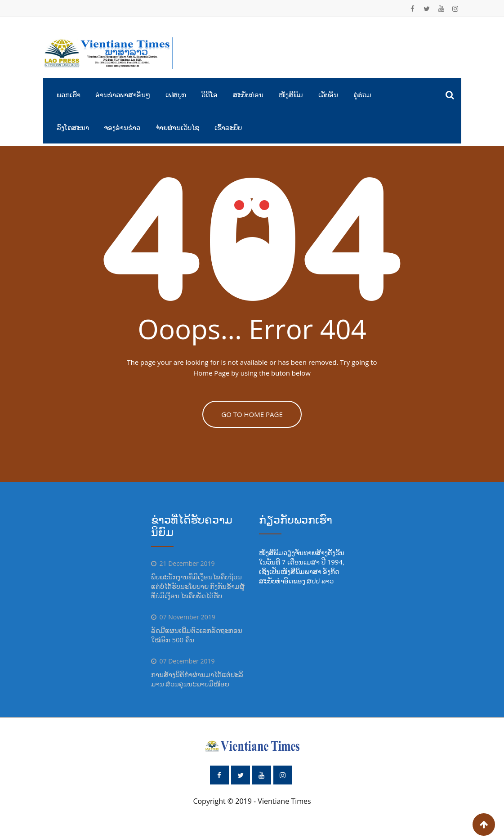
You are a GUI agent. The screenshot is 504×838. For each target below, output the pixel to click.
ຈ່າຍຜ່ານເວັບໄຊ (177, 127)
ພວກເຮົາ (69, 94)
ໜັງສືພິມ (291, 94)
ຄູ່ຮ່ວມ (362, 94)
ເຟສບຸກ (176, 94)
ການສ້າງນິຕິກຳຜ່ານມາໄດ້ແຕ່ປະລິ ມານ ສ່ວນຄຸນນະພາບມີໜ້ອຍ (197, 679)
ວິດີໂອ (210, 94)
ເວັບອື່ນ (328, 94)
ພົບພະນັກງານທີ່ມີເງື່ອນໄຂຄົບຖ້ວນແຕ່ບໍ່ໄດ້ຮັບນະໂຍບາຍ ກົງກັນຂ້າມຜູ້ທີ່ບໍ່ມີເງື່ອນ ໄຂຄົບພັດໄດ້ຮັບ (198, 586)
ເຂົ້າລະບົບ (228, 127)
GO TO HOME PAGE (252, 414)
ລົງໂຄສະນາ (73, 127)
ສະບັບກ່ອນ (248, 94)
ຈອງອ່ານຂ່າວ (122, 127)
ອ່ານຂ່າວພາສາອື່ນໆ (123, 94)
